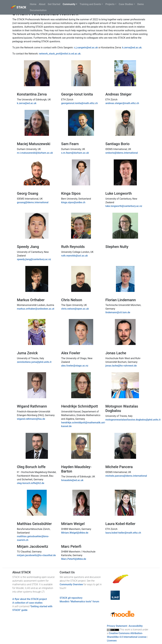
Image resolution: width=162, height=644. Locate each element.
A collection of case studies (27, 603)
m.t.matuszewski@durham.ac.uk (35, 153)
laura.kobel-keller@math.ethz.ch (123, 533)
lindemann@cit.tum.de (118, 312)
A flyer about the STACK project (30, 599)
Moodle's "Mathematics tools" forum (79, 602)
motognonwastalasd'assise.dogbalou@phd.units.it (133, 420)
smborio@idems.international (122, 153)
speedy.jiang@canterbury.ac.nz (34, 259)
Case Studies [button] (126, 4)
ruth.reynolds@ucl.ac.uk (74, 256)
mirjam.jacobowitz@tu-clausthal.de (36, 555)
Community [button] (69, 4)
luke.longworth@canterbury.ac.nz (124, 206)
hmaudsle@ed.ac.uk (72, 480)
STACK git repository (71, 598)
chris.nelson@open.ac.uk (75, 309)
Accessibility (136, 626)
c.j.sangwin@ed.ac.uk (86, 48)
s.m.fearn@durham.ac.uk (75, 153)
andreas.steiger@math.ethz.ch (122, 103)
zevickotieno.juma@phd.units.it (34, 362)
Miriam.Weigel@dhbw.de (75, 533)
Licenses (112, 641)
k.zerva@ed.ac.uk (132, 48)
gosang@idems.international (33, 202)
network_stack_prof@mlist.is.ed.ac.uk (60, 54)
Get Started (54, 4)
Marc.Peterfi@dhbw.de (74, 559)
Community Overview (71, 584)
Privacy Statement (117, 626)
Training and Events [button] (90, 4)
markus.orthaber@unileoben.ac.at (36, 309)
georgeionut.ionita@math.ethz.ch (79, 103)
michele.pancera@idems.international (126, 476)
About (42, 4)
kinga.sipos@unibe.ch (73, 202)
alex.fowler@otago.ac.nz (75, 366)
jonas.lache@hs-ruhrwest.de (121, 366)
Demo (141, 4)
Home (33, 4)
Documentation (38, 10)
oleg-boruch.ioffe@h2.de (31, 483)
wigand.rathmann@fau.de (31, 419)
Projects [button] (110, 4)
